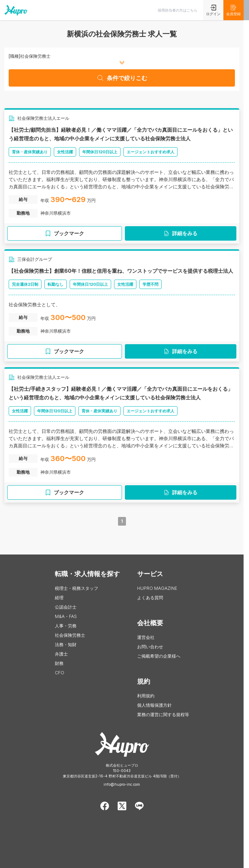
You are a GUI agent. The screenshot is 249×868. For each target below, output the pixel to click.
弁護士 (61, 654)
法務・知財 (66, 645)
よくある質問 (150, 598)
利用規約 (146, 696)
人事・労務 (66, 626)
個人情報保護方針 (154, 705)
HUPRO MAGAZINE (157, 588)
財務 (59, 663)
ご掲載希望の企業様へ (159, 656)
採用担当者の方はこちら (178, 10)
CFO (60, 673)
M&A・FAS (66, 616)
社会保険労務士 (70, 635)
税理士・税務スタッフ (77, 588)
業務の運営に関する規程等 (163, 714)
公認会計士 (66, 607)
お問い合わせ (150, 647)
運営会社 (146, 637)
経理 (59, 598)
